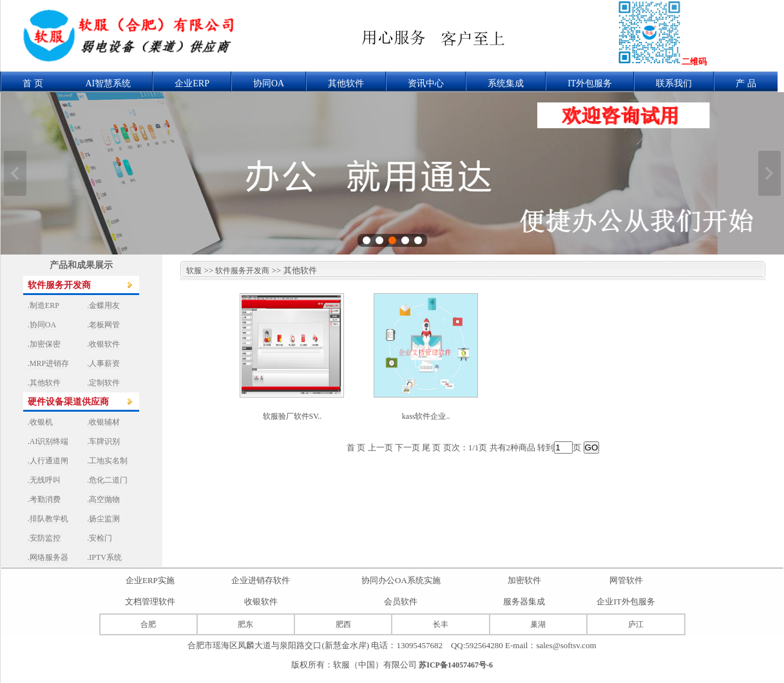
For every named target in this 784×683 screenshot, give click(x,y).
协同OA (269, 83)
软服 (191, 271)
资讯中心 (426, 83)
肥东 (245, 624)
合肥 (148, 624)
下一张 (770, 173)
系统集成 (506, 83)
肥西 (343, 624)
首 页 (33, 83)
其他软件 (346, 83)
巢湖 (538, 624)
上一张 (15, 173)
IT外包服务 (590, 83)
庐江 (636, 624)
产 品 (746, 83)
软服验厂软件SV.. (292, 416)
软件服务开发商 (242, 271)
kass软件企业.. (426, 416)
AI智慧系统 (109, 83)
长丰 (441, 624)
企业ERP (192, 83)
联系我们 (674, 83)
